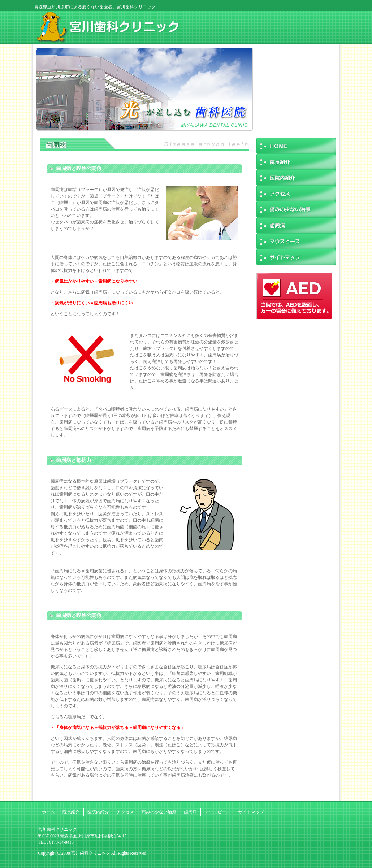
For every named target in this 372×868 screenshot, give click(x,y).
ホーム (48, 812)
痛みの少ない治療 (159, 812)
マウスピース (217, 812)
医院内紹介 (98, 812)
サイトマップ (251, 812)
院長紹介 (71, 812)
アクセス (125, 812)
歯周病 (190, 812)
